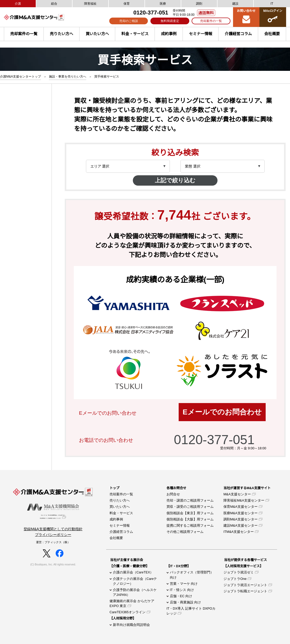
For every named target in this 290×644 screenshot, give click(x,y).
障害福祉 (90, 4)
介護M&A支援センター (43, 17)
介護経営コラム (238, 34)
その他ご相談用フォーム (185, 532)
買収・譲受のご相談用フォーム (190, 507)
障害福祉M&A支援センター (244, 500)
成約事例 (169, 34)
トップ (114, 488)
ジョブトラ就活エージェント (245, 585)
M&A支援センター (237, 494)
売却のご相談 (129, 21)
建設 (235, 4)
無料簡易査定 (170, 21)
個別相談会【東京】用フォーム (190, 513)
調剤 (199, 4)
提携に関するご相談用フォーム (190, 525)
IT (272, 4)
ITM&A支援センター (239, 532)
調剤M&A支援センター (241, 519)
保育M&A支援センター (241, 507)
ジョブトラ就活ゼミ (239, 572)
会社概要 (116, 538)
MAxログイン (273, 17)
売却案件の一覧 (211, 21)
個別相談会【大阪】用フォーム (190, 519)
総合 (54, 4)
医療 (163, 4)
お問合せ (173, 494)
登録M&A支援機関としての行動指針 (53, 532)
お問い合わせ (246, 17)
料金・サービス (135, 34)
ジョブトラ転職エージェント (245, 591)
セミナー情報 (201, 34)
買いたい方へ (97, 34)
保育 (127, 4)
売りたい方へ (62, 34)
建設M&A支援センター (241, 525)
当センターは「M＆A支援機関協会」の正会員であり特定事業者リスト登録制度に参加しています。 (53, 518)
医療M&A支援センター (241, 513)
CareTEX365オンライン (128, 612)
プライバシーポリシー (53, 537)
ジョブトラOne (235, 579)
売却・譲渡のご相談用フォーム (190, 500)
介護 (18, 4)
